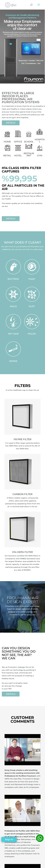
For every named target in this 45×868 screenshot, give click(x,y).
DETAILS (11, 123)
